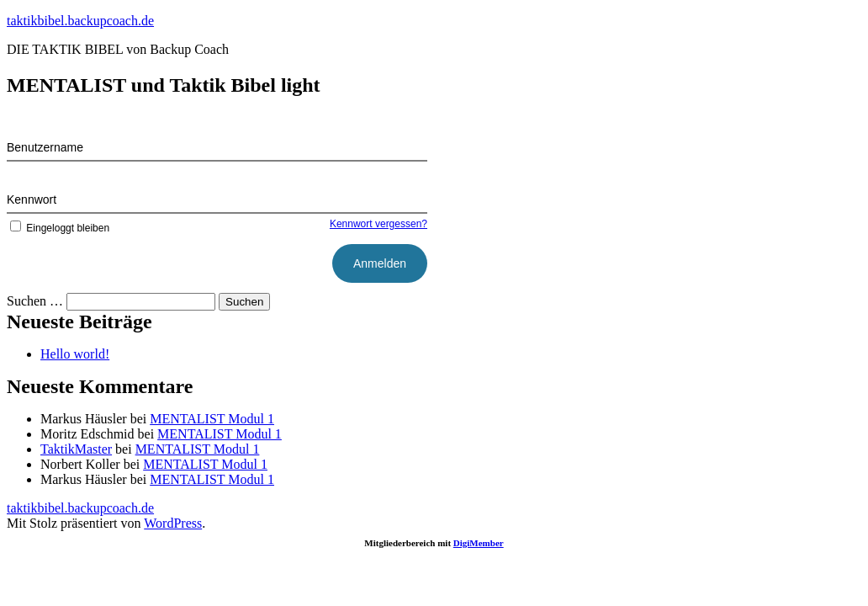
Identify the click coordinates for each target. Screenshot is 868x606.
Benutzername (45, 147)
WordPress (173, 523)
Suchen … (35, 301)
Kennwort (32, 199)
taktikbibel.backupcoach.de (80, 21)
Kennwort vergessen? (378, 224)
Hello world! (75, 354)
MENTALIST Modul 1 (212, 419)
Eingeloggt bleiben (58, 228)
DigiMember (479, 543)
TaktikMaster (76, 449)
